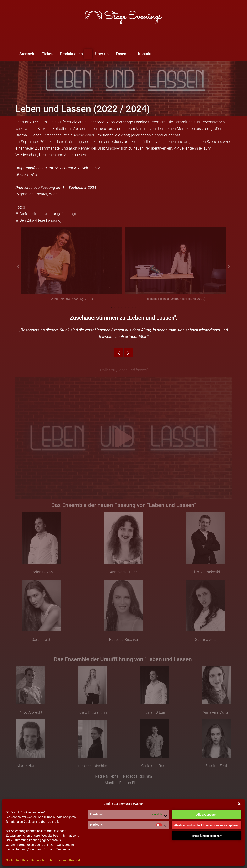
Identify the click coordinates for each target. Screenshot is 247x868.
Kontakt (145, 54)
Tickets (48, 54)
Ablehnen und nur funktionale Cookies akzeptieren (207, 825)
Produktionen (71, 54)
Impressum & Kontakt (65, 860)
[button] (239, 804)
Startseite (28, 54)
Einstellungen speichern (207, 836)
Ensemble (124, 54)
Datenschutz (39, 860)
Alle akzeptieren (207, 815)
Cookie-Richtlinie (17, 860)
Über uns (103, 54)
